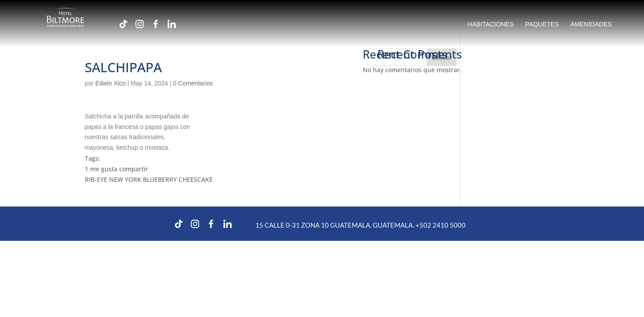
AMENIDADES (591, 24)
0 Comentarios (193, 83)
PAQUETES (542, 24)
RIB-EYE (96, 179)
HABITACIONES (491, 24)
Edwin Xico (111, 83)
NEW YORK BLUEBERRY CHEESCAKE (161, 179)
